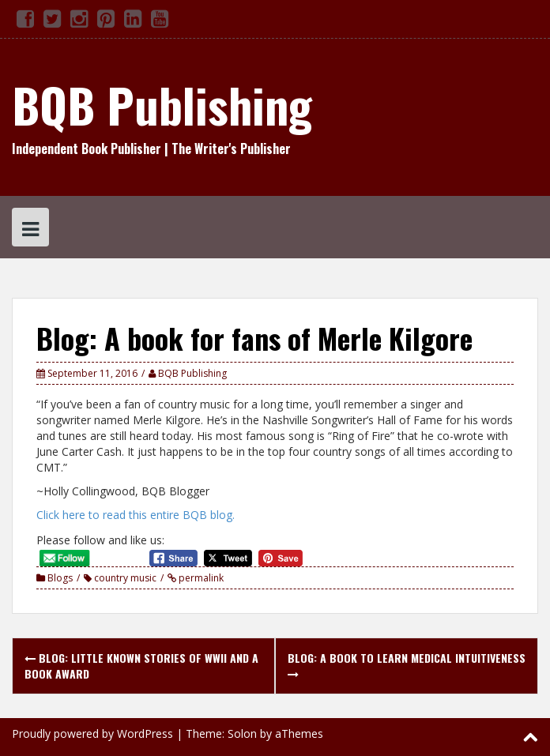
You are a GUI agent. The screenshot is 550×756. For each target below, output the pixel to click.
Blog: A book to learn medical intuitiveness (407, 665)
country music (125, 578)
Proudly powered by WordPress (92, 733)
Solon (242, 733)
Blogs (60, 578)
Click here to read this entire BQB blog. (136, 515)
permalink (200, 578)
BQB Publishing (162, 104)
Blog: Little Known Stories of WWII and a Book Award (141, 666)
